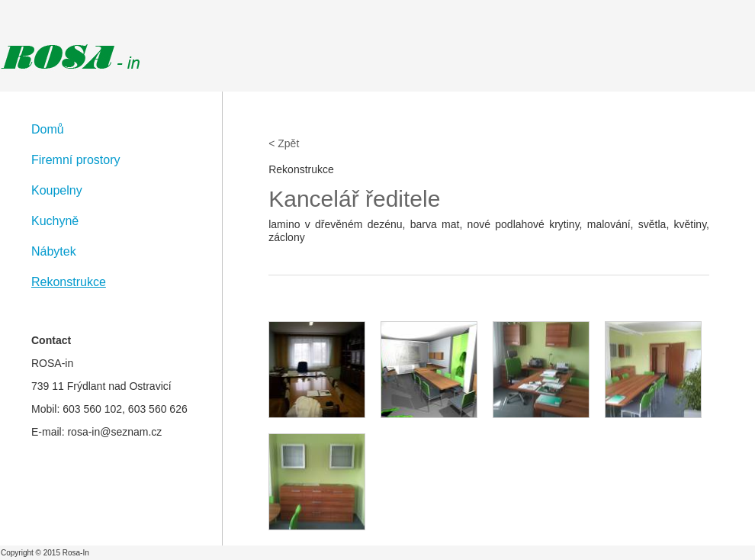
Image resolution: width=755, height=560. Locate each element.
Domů (48, 129)
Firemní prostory (75, 160)
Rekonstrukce (69, 282)
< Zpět (284, 143)
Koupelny (57, 190)
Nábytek (54, 251)
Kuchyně (55, 221)
